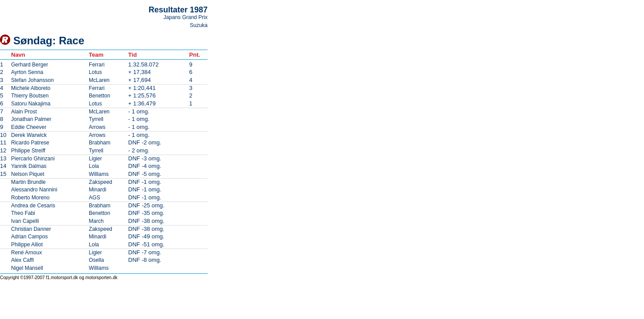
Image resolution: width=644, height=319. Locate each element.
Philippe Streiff (28, 151)
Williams (99, 174)
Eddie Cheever (29, 127)
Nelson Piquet (28, 174)
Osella (96, 260)
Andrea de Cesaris (33, 206)
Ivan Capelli (25, 221)
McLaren (99, 80)
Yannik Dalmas (29, 166)
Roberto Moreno (30, 198)
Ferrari (96, 65)
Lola (94, 166)
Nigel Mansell (27, 268)
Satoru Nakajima (31, 104)
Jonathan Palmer (31, 119)
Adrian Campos (29, 237)
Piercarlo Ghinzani (33, 159)
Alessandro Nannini (34, 190)
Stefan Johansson (32, 80)
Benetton (99, 96)
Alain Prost (24, 112)
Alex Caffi (22, 260)
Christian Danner (31, 229)
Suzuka (199, 25)
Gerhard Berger (29, 65)
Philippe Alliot (27, 245)
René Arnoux (26, 253)
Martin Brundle (28, 182)
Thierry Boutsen (30, 96)
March (96, 221)
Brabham (100, 143)
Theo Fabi (23, 213)
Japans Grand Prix (186, 17)
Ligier (95, 159)
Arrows (97, 127)
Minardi (97, 190)
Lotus (95, 72)
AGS (94, 198)
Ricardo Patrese (30, 143)
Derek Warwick (29, 135)
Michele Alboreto (31, 88)
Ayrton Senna (27, 72)
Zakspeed (100, 182)
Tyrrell (96, 119)
